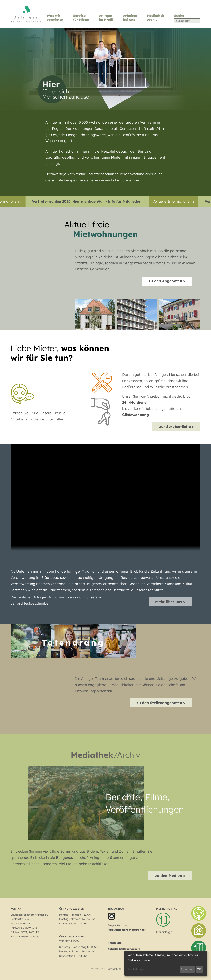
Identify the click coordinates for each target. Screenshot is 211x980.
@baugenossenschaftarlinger (127, 930)
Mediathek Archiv (156, 18)
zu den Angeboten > (167, 281)
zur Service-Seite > (176, 426)
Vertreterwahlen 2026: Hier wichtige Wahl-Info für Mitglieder (92, 201)
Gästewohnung (135, 415)
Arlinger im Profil (106, 18)
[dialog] (166, 963)
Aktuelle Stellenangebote (124, 949)
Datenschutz (114, 969)
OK (199, 969)
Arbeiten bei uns (130, 18)
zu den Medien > (170, 875)
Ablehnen (187, 969)
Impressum (96, 969)
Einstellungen (136, 969)
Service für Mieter (81, 18)
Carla (34, 413)
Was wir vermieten (55, 18)
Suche (179, 16)
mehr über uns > (170, 602)
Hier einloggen (165, 932)
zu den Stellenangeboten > (161, 703)
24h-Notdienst (135, 402)
